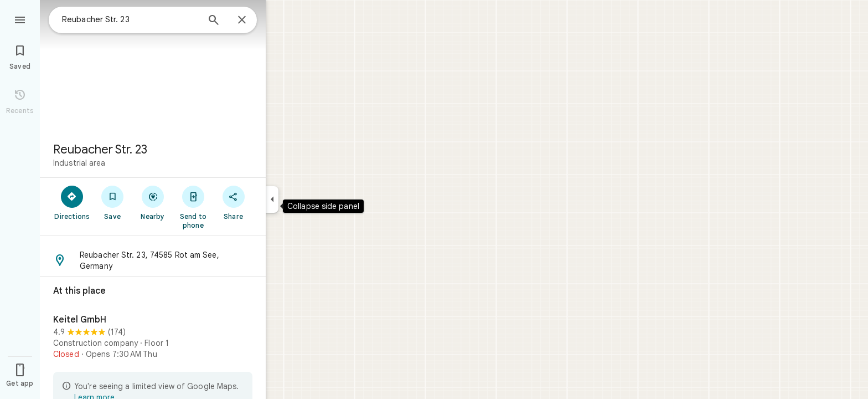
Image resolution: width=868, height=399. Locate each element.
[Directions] (72, 202)
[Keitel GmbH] (153, 339)
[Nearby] (153, 202)
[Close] (242, 21)
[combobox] (130, 19)
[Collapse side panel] (272, 199)
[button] (153, 260)
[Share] (233, 202)
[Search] (214, 21)
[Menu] (20, 19)
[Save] (113, 202)
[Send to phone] (193, 207)
